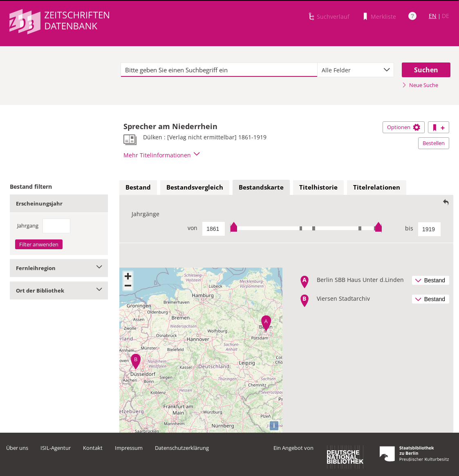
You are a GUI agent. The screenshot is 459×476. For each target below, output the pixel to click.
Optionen (404, 127)
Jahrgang (28, 226)
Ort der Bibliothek (59, 291)
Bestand (138, 187)
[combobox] (356, 70)
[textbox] (219, 70)
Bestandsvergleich (195, 187)
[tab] (138, 188)
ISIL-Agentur (56, 448)
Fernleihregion (59, 268)
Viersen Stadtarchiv (343, 298)
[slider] (306, 228)
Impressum (129, 448)
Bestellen (434, 143)
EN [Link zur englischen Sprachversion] (433, 16)
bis (409, 228)
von (193, 228)
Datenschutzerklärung (182, 448)
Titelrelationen (377, 187)
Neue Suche (420, 85)
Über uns (17, 448)
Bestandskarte (261, 187)
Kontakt (93, 448)
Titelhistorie (318, 187)
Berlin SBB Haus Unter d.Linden (360, 280)
